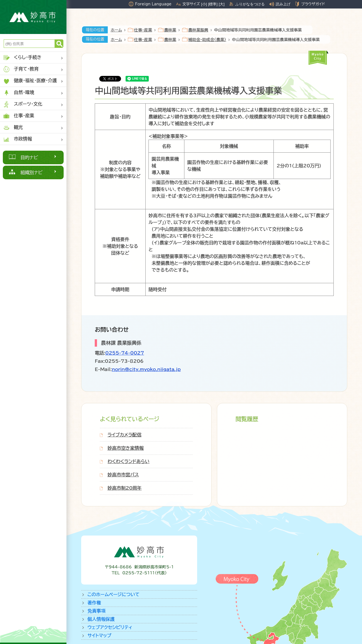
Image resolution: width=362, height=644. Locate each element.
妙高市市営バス (123, 475)
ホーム (116, 30)
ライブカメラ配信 (124, 435)
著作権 (94, 603)
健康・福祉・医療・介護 (30, 81)
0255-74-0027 (125, 353)
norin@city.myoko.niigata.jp (146, 369)
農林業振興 (198, 30)
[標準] (213, 4)
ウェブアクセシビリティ (110, 627)
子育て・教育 (21, 69)
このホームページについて (113, 594)
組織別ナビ (32, 172)
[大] (222, 4)
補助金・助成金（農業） (207, 40)
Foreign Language (153, 4)
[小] (204, 4)
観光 (13, 128)
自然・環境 (19, 93)
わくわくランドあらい (128, 461)
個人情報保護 (101, 619)
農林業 (170, 30)
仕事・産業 (19, 116)
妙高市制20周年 (124, 488)
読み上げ (283, 4)
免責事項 (96, 611)
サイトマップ (99, 636)
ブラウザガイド (313, 4)
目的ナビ (29, 157)
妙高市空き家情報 (126, 448)
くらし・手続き (22, 58)
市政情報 (17, 139)
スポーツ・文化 (23, 104)
